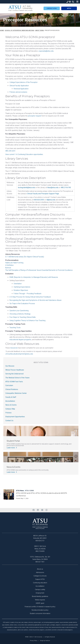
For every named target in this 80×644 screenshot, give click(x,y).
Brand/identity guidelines (40, 596)
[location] (70, 2)
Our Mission (10, 366)
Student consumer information (40, 613)
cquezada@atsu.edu (46, 51)
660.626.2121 (40, 541)
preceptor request (35, 116)
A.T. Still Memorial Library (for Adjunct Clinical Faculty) (25, 257)
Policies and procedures (18, 92)
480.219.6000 (40, 551)
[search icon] (72, 2)
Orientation (18, 284)
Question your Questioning (19, 311)
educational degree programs (20, 340)
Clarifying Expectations (22, 287)
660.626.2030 (39, 200)
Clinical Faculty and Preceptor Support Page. (43, 194)
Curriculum (9, 385)
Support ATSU (40, 579)
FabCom (48, 641)
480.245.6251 (10, 151)
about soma (39, 30)
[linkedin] (38, 510)
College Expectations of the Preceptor (23, 82)
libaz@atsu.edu (53, 188)
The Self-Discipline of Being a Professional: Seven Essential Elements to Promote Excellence (39, 270)
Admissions (40, 572)
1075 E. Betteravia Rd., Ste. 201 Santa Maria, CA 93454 (40, 558)
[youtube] (46, 510)
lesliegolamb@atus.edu (26, 188)
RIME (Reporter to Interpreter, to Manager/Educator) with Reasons (34, 277)
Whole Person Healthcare (15, 370)
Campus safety (40, 590)
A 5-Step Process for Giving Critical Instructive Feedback (30, 297)
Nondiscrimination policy (40, 610)
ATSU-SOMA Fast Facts (14, 382)
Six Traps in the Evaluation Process (22, 304)
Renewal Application (21, 89)
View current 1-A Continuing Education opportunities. (24, 154)
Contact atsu (52, 8)
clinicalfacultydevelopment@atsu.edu (19, 354)
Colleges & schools (40, 576)
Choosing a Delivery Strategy (20, 314)
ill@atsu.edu (51, 200)
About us (40, 569)
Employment (40, 593)
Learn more (12, 448)
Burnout (8, 268)
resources (14, 348)
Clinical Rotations (12, 389)
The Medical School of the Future (17, 378)
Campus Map (10, 409)
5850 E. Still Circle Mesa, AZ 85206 (40, 548)
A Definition (9, 265)
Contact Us (9, 421)
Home (2, 30)
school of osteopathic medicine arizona (19, 30)
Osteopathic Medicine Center (16, 393)
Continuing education (40, 583)
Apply (69, 8)
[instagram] (42, 510)
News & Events (11, 405)
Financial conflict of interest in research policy (40, 607)
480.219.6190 (66, 188)
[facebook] (33, 510)
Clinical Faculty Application (19, 86)
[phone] (67, 2)
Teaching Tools (15, 328)
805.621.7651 (40, 562)
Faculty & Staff (11, 397)
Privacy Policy (34, 641)
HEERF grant (40, 603)
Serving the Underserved (14, 374)
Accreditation (10, 401)
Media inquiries (40, 600)
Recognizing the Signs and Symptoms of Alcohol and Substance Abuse (35, 300)
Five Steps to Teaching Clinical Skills (23, 317)
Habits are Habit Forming (14, 263)
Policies (8, 413)
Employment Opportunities (15, 417)
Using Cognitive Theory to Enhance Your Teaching (27, 320)
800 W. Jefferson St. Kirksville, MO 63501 (40, 537)
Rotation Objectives (21, 290)
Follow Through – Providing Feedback (27, 294)
